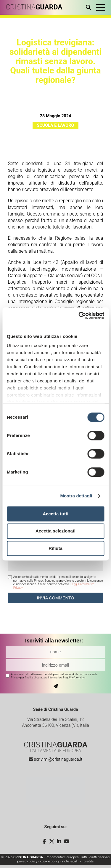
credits (89, 861)
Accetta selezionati (55, 531)
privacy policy (27, 861)
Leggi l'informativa (74, 677)
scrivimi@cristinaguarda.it (58, 759)
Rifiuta (55, 548)
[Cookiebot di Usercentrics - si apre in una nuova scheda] (79, 315)
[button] (101, 7)
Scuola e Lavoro (56, 125)
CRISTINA (34, 7)
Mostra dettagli (76, 496)
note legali (70, 861)
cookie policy (50, 861)
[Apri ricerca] (90, 7)
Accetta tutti (55, 514)
